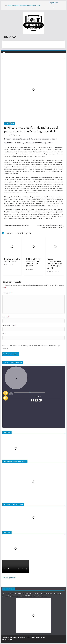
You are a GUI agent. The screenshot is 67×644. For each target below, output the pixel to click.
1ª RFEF (13, 124)
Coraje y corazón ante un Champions (16, 225)
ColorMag (34, 637)
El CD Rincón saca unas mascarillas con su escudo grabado (33, 262)
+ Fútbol (7, 124)
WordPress (41, 637)
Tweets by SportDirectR (9, 578)
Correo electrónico (9, 325)
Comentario (7, 293)
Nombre (6, 317)
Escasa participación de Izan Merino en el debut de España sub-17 (55, 264)
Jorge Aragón (18, 135)
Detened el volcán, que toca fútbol (12, 260)
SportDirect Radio (18, 637)
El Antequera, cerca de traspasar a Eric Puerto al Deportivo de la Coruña (51, 226)
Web (4, 334)
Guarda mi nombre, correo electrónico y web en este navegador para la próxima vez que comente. (31, 347)
